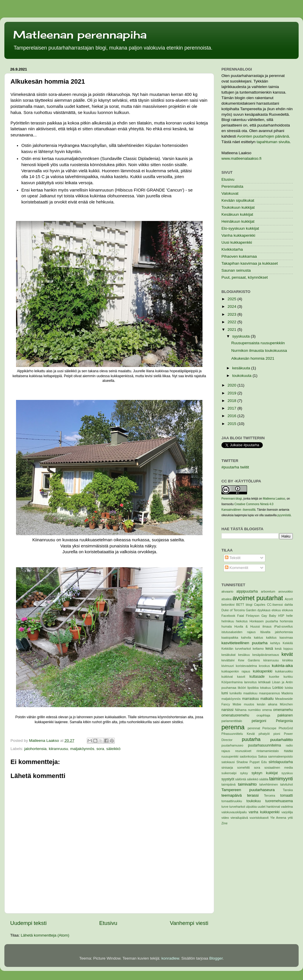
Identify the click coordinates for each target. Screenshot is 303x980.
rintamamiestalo (267, 751)
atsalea (227, 599)
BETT (240, 605)
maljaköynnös (82, 749)
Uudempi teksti (28, 923)
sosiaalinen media (279, 768)
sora (100, 749)
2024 (232, 307)
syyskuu (287, 773)
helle (289, 616)
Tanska (288, 790)
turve (225, 807)
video (225, 818)
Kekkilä (288, 643)
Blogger (216, 958)
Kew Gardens (249, 660)
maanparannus (269, 693)
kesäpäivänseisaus (266, 655)
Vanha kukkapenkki (238, 235)
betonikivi (228, 605)
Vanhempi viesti (189, 923)
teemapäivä (232, 795)
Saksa (263, 756)
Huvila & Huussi (247, 626)
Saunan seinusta (236, 270)
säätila (264, 779)
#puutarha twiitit (235, 467)
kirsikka (288, 660)
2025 (232, 299)
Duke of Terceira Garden (239, 610)
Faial (241, 616)
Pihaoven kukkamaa (239, 256)
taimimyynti (281, 779)
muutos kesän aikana (260, 704)
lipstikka (253, 688)
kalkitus (271, 637)
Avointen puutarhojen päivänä (263, 136)
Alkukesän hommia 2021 (253, 358)
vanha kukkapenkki (264, 812)
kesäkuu (244, 655)
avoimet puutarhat (258, 598)
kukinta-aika (282, 666)
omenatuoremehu (235, 715)
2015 (232, 424)
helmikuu (228, 621)
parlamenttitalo (232, 721)
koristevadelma (246, 666)
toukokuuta (242, 376)
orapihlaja (264, 715)
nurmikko (254, 710)
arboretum (268, 591)
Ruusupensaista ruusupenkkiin (258, 343)
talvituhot (287, 784)
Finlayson (253, 616)
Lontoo (278, 688)
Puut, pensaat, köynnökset (245, 277)
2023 (232, 314)
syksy (244, 773)
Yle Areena (278, 818)
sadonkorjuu (248, 756)
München (286, 704)
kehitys (275, 643)
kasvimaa (286, 637)
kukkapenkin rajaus (236, 671)
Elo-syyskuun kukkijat (240, 228)
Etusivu (108, 923)
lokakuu (266, 688)
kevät (287, 654)
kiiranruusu (58, 749)
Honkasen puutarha (264, 621)
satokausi (228, 762)
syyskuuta (242, 336)
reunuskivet (243, 751)
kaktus (259, 637)
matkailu (267, 699)
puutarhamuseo (232, 745)
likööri (242, 688)
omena (267, 710)
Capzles (260, 605)
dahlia (289, 605)
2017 (232, 408)
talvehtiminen (269, 784)
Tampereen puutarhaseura (248, 790)
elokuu (276, 610)
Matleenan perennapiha (80, 35)
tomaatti (287, 795)
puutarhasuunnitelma (264, 745)
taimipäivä (229, 784)
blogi (249, 605)
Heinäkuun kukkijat (238, 221)
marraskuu (250, 699)
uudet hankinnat (269, 807)
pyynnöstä (284, 515)
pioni (277, 734)
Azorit (289, 599)
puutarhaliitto (282, 740)
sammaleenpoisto (280, 756)
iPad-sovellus (283, 626)
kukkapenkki (263, 671)
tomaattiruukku (232, 801)
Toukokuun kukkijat (238, 207)
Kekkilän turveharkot (236, 649)
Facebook (228, 616)
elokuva (287, 610)
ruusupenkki (230, 756)
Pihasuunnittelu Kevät (238, 734)
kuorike (274, 677)
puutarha (251, 739)
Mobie (237, 704)
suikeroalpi (229, 773)
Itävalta (265, 632)
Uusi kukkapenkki (237, 242)
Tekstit (233, 558)
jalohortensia (35, 749)
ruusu (288, 751)
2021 (232, 330)
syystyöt (228, 779)
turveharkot (237, 807)
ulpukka (251, 807)
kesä (269, 649)
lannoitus (250, 682)
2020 (232, 385)
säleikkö (113, 749)
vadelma (287, 807)
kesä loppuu (284, 649)
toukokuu (254, 801)
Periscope (269, 728)
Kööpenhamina (232, 682)
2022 (232, 322)
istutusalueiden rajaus (238, 632)
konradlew (170, 958)
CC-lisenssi (275, 605)
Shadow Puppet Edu (252, 762)
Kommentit (237, 568)
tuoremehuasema (279, 801)
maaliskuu (250, 693)
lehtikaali (264, 682)
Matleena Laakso (274, 499)
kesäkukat (229, 655)
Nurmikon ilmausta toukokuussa (259, 351)
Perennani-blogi (232, 499)
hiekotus (242, 621)
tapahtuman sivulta (273, 142)
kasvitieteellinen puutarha (244, 643)
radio (289, 745)
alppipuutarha (247, 591)
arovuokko (286, 591)
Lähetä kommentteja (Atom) (45, 935)
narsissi (227, 710)
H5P (281, 616)
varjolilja (287, 812)
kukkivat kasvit (233, 677)
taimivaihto (247, 784)
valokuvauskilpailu (234, 812)
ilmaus (267, 626)
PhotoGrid (286, 728)
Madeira (287, 693)
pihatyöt (264, 734)
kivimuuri (228, 666)
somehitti (243, 768)
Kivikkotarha (232, 249)
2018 (232, 401)
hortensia (286, 621)
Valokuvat (230, 193)
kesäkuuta (242, 368)
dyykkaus (264, 610)
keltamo (258, 649)
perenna (233, 727)
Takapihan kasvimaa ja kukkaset (250, 263)
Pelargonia (284, 721)
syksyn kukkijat (265, 773)
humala (227, 626)
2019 (232, 393)
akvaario (227, 591)
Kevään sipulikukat (238, 200)
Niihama (241, 710)
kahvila (246, 637)
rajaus (226, 751)
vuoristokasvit (259, 818)
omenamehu (283, 710)
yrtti (290, 818)
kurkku (288, 677)
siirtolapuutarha (281, 762)
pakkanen (285, 715)
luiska (289, 688)
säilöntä (241, 779)
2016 (232, 416)
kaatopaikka (230, 637)
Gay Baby (269, 616)
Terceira (269, 795)
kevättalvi (228, 660)
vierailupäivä (239, 818)
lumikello (236, 693)
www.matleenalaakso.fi (241, 158)
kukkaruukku (284, 671)
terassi (253, 795)
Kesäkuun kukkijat (237, 214)
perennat (254, 728)
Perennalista (232, 186)
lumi (225, 693)
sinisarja (227, 768)
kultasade (257, 677)
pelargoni (259, 721)
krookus (265, 666)
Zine (224, 823)
